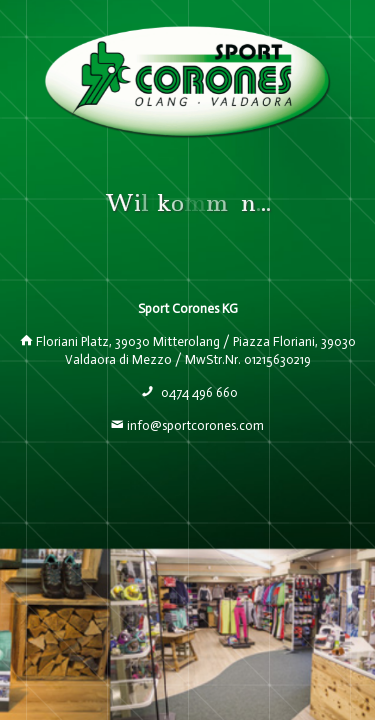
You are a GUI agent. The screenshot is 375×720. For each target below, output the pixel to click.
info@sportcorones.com (195, 425)
